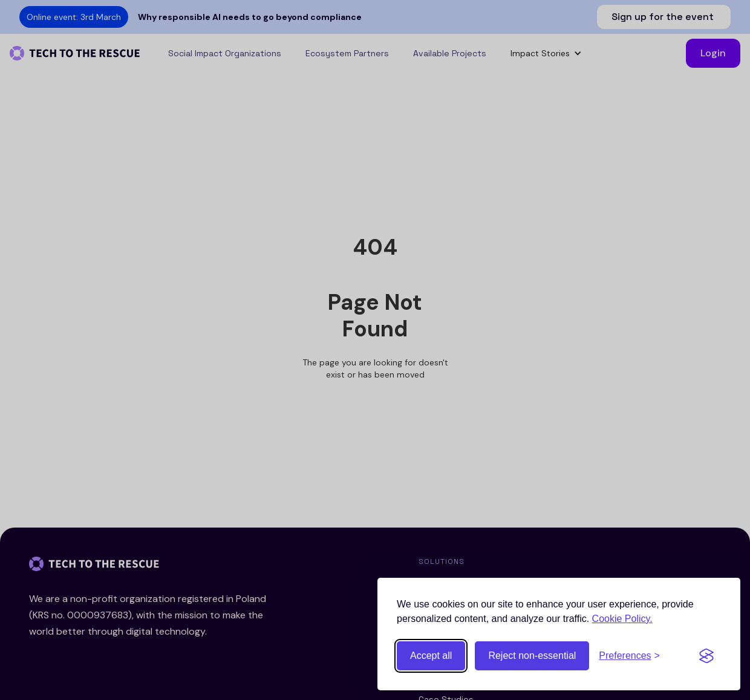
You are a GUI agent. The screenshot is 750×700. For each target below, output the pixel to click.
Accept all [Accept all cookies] (431, 656)
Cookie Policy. (622, 619)
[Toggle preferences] (629, 656)
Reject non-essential (532, 656)
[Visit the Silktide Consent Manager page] (706, 656)
